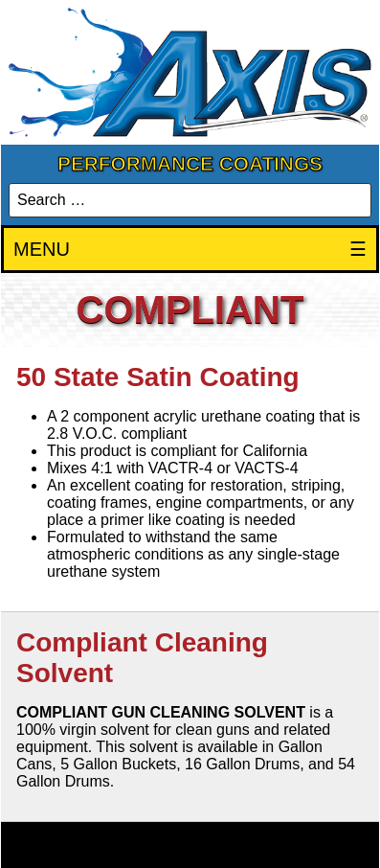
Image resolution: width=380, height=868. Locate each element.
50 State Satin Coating (158, 377)
